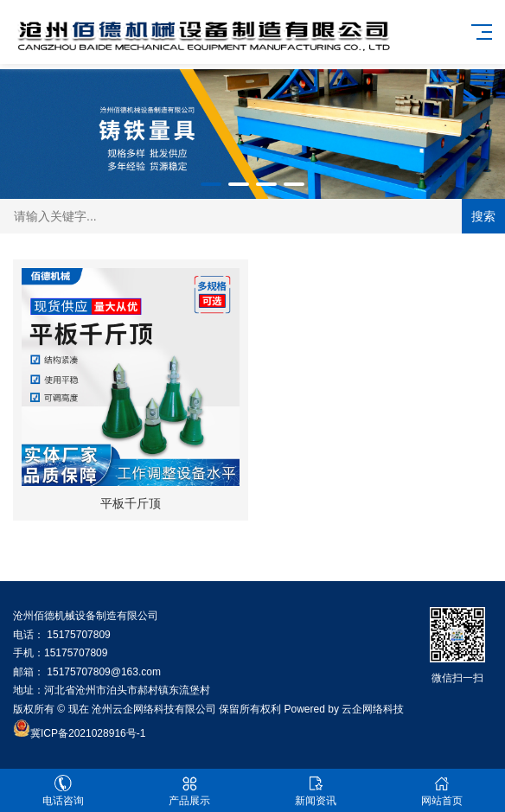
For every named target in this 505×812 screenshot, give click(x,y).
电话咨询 (63, 791)
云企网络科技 (373, 709)
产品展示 (189, 791)
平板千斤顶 (131, 503)
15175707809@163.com (104, 672)
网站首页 (442, 791)
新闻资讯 (316, 791)
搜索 (483, 216)
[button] (211, 184)
